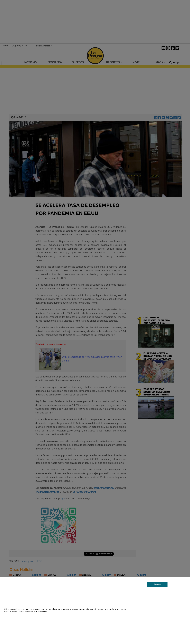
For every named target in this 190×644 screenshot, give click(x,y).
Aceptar (157, 584)
